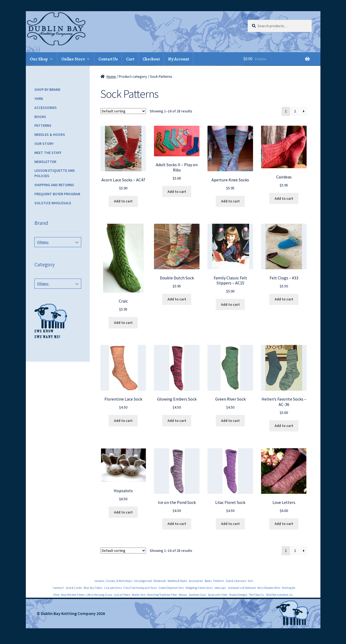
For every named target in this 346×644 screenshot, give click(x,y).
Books (40, 117)
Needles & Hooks (50, 134)
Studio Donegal (238, 595)
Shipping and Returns (54, 185)
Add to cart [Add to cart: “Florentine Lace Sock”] (123, 421)
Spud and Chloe (217, 595)
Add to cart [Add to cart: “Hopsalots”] (123, 512)
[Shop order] (123, 111)
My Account (179, 59)
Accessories (46, 108)
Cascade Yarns (113, 588)
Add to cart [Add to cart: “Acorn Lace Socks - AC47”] (123, 201)
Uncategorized (143, 581)
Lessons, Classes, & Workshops (113, 581)
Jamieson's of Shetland (242, 588)
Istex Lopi (220, 588)
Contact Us (108, 59)
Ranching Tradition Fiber (162, 595)
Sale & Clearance (236, 581)
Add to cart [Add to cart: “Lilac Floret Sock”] (230, 524)
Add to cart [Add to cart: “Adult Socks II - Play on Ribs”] (177, 191)
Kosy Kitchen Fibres (73, 595)
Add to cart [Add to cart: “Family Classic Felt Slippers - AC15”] (230, 304)
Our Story (44, 144)
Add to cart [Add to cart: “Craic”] (123, 323)
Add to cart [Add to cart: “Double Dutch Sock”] (177, 299)
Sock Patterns (57, 296)
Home (111, 76)
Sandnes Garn (197, 595)
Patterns (43, 125)
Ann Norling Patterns (57, 254)
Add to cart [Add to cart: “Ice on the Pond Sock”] (177, 524)
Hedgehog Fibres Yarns (199, 588)
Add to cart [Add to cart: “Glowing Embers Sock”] (177, 421)
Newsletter (45, 162)
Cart (130, 59)
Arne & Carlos (74, 588)
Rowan (183, 595)
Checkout (151, 59)
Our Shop (39, 59)
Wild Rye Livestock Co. (280, 595)
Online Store (73, 59)
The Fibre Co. (257, 595)
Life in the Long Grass (99, 595)
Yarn (39, 99)
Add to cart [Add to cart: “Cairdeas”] (284, 198)
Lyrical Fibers (122, 595)
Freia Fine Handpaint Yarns (140, 588)
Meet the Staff (48, 153)
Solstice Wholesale (53, 203)
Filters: (43, 242)
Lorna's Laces (57, 291)
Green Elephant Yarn (171, 588)
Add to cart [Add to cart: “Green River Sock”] (230, 421)
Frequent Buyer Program (57, 194)
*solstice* (58, 588)
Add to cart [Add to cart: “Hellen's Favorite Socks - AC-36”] (284, 426)
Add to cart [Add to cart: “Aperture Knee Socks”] (230, 201)
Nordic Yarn (139, 595)
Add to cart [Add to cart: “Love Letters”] (284, 524)
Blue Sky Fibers (93, 588)
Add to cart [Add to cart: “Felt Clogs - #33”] (284, 299)
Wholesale (160, 581)
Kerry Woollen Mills (269, 588)
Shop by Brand (47, 89)
